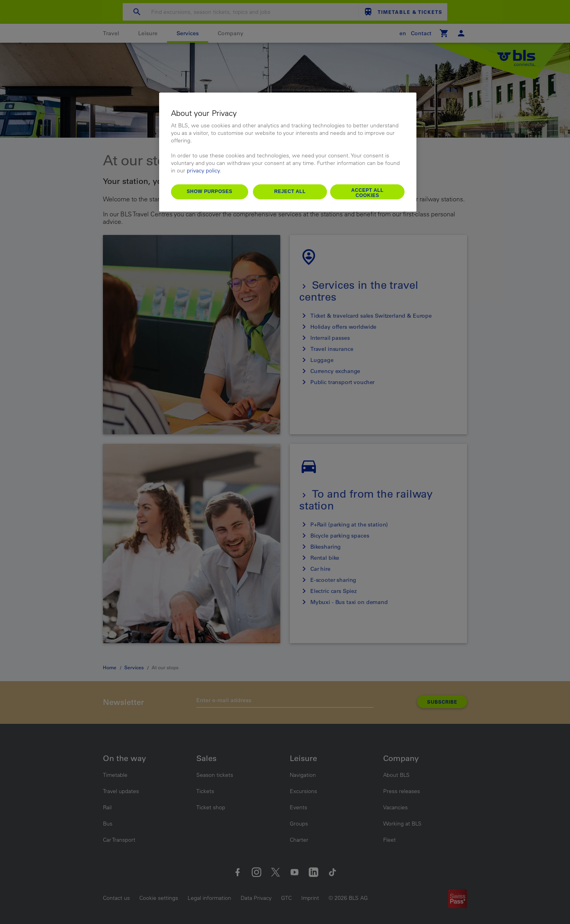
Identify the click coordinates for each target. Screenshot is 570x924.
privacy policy (203, 170)
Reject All (290, 191)
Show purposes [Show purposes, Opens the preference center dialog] (210, 191)
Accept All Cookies (367, 193)
